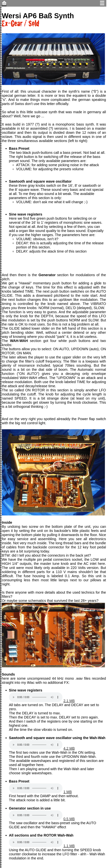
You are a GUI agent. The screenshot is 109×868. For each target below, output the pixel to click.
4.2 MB (69, 748)
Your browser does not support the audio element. (36, 697)
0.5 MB (69, 819)
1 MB (68, 792)
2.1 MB (69, 701)
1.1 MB (69, 846)
